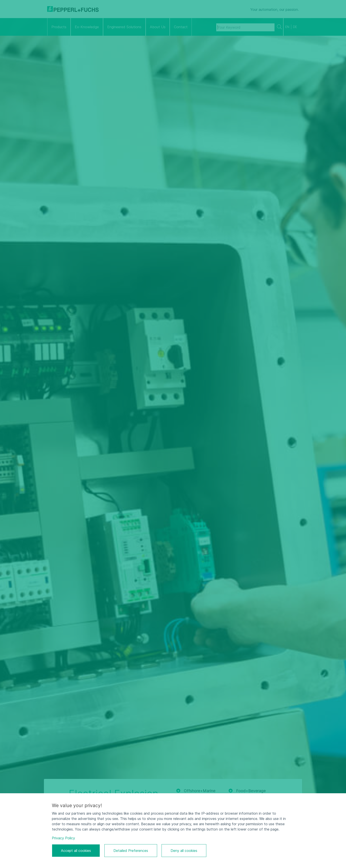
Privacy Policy (63, 838)
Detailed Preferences (131, 851)
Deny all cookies (184, 851)
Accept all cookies (76, 851)
